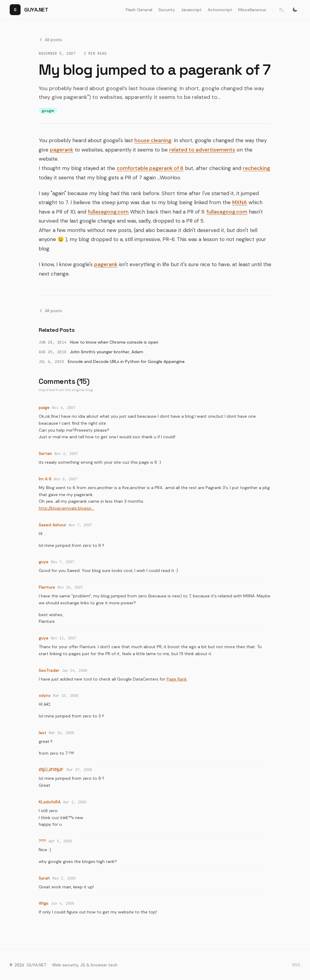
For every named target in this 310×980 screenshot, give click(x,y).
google (48, 111)
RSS (296, 965)
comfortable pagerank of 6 (150, 168)
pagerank (62, 150)
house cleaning (153, 140)
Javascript (191, 10)
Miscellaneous (252, 10)
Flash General (139, 10)
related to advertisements (202, 150)
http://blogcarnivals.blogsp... (66, 508)
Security (167, 10)
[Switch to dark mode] (295, 10)
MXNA (240, 202)
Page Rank (177, 679)
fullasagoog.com (108, 212)
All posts (50, 40)
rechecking (256, 168)
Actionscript (220, 10)
